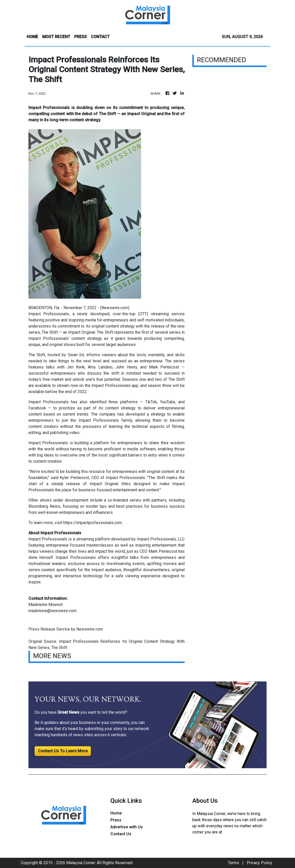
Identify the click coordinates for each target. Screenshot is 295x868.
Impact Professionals (49, 314)
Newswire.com (115, 308)
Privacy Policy (259, 863)
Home (116, 813)
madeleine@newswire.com (52, 611)
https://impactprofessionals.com (93, 523)
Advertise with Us (127, 827)
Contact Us (121, 834)
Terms (234, 863)
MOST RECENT (56, 37)
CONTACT (100, 37)
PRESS (81, 37)
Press (116, 820)
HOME (32, 37)
